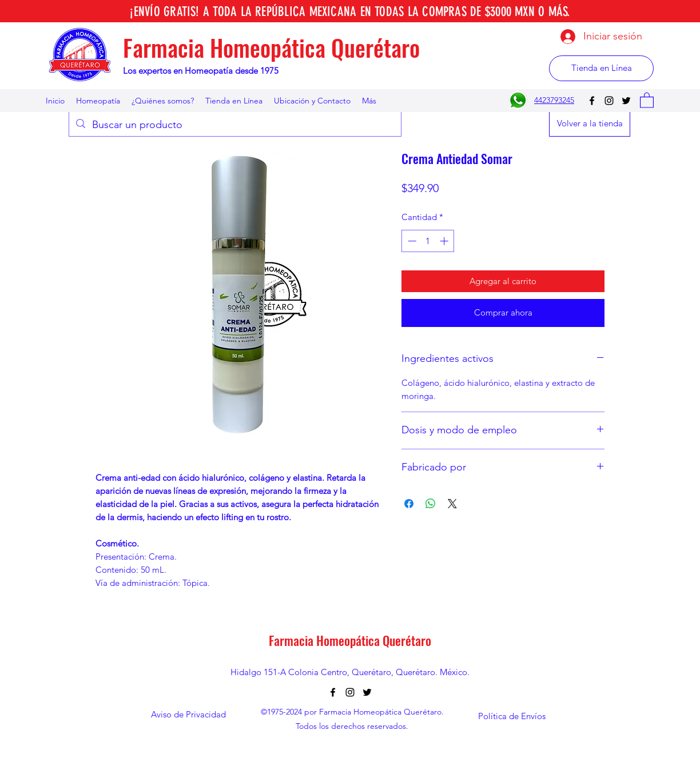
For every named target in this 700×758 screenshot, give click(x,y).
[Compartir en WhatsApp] (431, 504)
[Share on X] (452, 504)
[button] (647, 100)
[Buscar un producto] (234, 125)
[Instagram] (609, 101)
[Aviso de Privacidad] (188, 715)
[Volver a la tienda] (590, 124)
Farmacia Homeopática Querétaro (271, 47)
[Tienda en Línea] (601, 68)
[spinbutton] (428, 241)
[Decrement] (411, 241)
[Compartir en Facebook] (409, 504)
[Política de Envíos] (512, 716)
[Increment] (445, 241)
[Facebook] (592, 101)
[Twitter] (626, 101)
